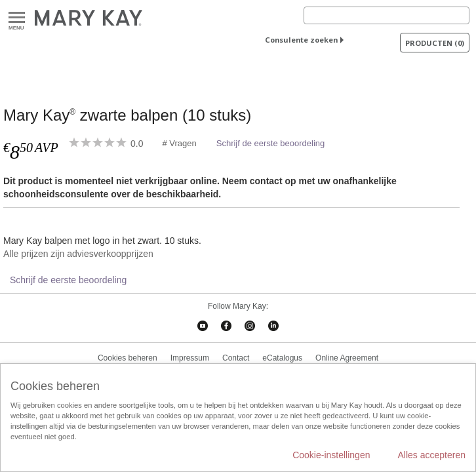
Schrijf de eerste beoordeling (271, 143)
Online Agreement (347, 358)
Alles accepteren (431, 455)
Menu (17, 18)
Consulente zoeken (301, 40)
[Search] (387, 15)
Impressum (190, 358)
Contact (236, 358)
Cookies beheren (128, 358)
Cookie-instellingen (331, 455)
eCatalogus (282, 358)
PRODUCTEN (435, 43)
